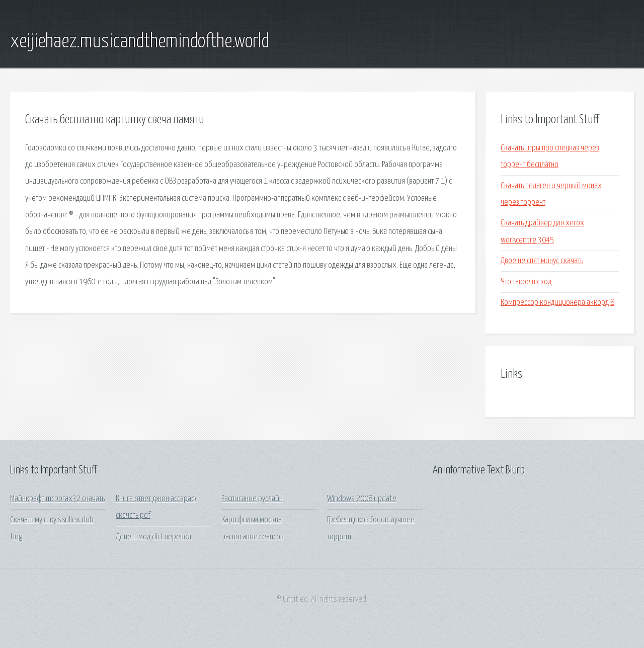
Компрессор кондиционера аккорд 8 (557, 303)
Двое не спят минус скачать (542, 261)
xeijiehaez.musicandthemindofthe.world (140, 42)
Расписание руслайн (252, 499)
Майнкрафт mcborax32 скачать (57, 499)
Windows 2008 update (362, 499)
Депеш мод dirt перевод (153, 537)
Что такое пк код (526, 282)
